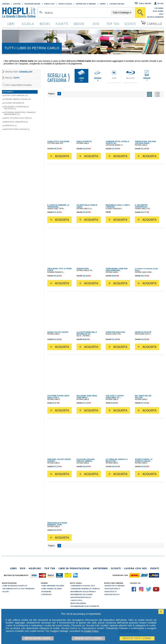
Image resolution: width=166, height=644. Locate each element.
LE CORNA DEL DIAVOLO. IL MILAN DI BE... (117, 460)
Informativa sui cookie (82, 594)
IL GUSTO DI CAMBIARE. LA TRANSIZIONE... (58, 206)
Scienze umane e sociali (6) (18, 99)
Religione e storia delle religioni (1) (16, 108)
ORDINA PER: (18, 72)
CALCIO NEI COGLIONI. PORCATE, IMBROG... (86, 460)
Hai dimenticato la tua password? (19, 589)
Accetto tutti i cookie (137, 638)
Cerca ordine (145, 3)
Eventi (103, 4)
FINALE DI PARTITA (84, 142)
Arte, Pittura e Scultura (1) (18, 118)
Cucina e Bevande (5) (14, 103)
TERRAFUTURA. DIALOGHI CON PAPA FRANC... (145, 142)
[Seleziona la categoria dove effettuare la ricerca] (122, 13)
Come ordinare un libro (53, 586)
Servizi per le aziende (86, 4)
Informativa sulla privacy (83, 591)
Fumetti (62, 24)
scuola (28, 24)
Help (161, 14)
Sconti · (117, 568)
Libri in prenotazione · (75, 568)
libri (11, 24)
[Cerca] (140, 13)
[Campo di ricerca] (78, 13)
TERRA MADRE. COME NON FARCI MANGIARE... (117, 270)
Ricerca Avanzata (155, 17)
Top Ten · (51, 568)
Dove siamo (158, 11)
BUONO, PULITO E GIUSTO (58, 332)
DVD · (24, 568)
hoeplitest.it (111, 591)
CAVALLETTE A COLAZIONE (58, 142)
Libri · (14, 568)
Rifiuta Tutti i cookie (88, 638)
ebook (79, 24)
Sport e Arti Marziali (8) (16, 95)
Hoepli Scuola (65, 4)
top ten (113, 24)
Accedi (160, 3)
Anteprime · (101, 568)
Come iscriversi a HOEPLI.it (15, 586)
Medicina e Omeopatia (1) (16, 122)
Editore (17, 4)
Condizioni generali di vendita (85, 589)
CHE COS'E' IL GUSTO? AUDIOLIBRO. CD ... (115, 397)
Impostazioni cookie (38, 638)
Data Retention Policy (81, 597)
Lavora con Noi (117, 4)
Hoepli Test (50, 4)
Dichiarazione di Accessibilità (85, 606)
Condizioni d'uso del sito (83, 586)
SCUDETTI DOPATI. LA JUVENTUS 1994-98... (144, 460)
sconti (130, 24)
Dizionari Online (32, 4)
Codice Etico (76, 600)
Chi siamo (159, 8)
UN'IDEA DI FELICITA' (143, 332)
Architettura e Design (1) (17, 129)
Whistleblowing (78, 603)
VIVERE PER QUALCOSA (115, 332)
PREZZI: (12, 78)
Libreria (6, 4)
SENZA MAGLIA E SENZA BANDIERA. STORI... (57, 524)
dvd (96, 24)
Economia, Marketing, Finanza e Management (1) (20, 113)
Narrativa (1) (10, 126)
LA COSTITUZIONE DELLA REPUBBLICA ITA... (87, 333)
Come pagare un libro (52, 589)
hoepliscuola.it (112, 594)
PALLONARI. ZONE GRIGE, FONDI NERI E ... (87, 397)
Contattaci (47, 594)
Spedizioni (46, 591)
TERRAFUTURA (83, 269)
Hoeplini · (36, 568)
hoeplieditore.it (112, 589)
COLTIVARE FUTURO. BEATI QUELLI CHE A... (58, 397)
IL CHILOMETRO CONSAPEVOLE (141, 206)
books (45, 24)
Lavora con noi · (136, 568)
